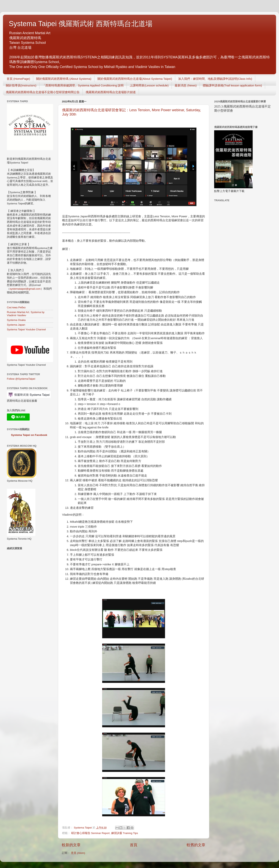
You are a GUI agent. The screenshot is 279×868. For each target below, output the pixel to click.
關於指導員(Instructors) (21, 85)
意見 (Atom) (78, 853)
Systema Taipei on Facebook (29, 435)
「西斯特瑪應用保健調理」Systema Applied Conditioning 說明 (83, 85)
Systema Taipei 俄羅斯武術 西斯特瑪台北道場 (81, 24)
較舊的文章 (196, 845)
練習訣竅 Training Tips (125, 833)
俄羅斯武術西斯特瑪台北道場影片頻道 (111, 92)
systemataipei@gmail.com (25, 289)
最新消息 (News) (186, 85)
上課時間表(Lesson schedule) (149, 85)
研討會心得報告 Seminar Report (90, 833)
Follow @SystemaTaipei (21, 379)
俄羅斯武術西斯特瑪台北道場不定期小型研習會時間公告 (43, 92)
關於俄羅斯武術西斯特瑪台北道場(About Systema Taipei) (135, 79)
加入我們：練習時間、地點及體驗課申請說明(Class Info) (215, 79)
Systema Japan (16, 325)
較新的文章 (71, 845)
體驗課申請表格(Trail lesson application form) (232, 85)
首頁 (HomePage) (18, 79)
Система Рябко (16, 307)
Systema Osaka (16, 320)
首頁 (134, 845)
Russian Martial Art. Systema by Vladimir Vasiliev (26, 314)
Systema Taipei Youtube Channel (26, 329)
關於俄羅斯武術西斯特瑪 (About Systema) (64, 79)
